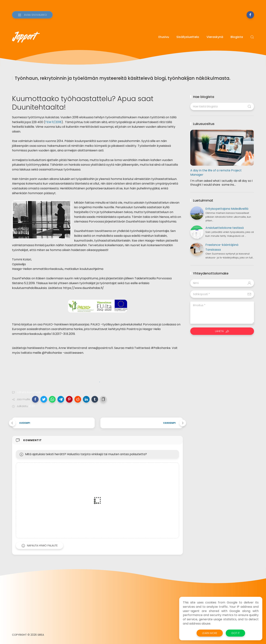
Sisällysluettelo (188, 37)
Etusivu (164, 37)
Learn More (210, 633)
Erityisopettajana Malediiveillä (227, 209)
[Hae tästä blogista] (222, 106)
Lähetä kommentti (29, 392)
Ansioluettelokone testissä (225, 228)
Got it (235, 633)
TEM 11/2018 (53, 122)
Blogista (237, 37)
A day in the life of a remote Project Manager (216, 173)
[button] (35, 399)
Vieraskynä (215, 37)
